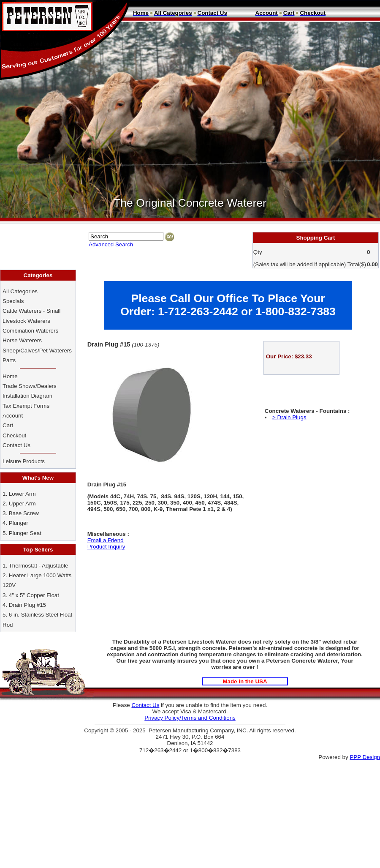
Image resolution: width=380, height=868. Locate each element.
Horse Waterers (22, 340)
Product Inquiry (106, 547)
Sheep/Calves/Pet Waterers (37, 351)
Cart (8, 425)
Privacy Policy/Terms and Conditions (190, 718)
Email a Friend (106, 540)
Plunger (19, 523)
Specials (13, 301)
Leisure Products (24, 461)
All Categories (20, 291)
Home (10, 376)
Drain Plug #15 (27, 605)
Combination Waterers (30, 331)
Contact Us (17, 445)
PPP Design (365, 757)
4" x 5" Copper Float (34, 595)
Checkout (14, 435)
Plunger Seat (25, 533)
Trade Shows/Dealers (30, 386)
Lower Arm (22, 494)
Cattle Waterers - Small (31, 311)
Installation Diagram (27, 396)
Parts (9, 360)
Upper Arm (22, 504)
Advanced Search (111, 244)
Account (14, 416)
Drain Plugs (292, 417)
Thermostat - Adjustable (39, 566)
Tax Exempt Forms (26, 406)
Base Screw (24, 513)
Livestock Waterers (26, 321)
